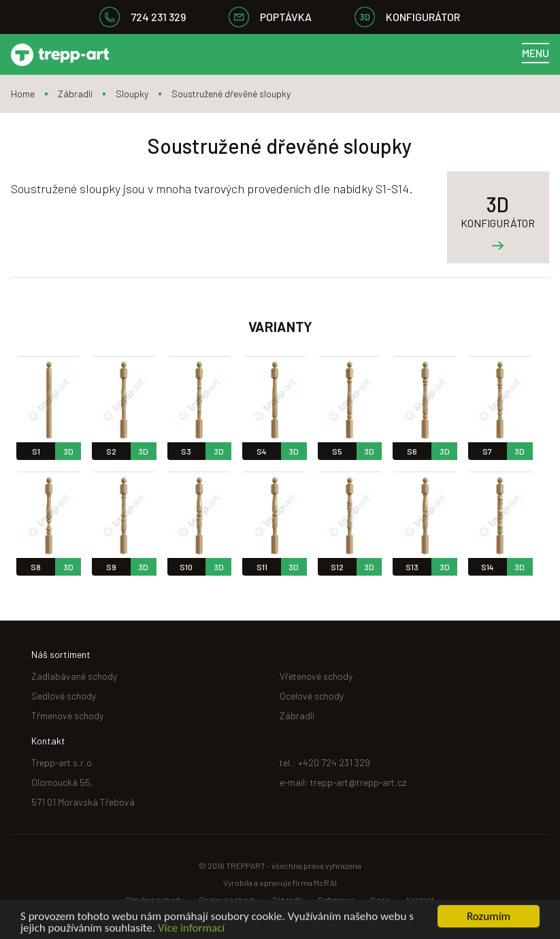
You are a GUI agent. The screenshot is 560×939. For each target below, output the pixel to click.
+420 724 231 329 (334, 762)
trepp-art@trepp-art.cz (358, 782)
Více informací (191, 930)
